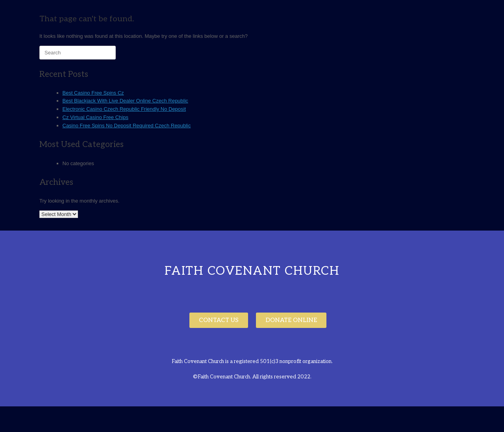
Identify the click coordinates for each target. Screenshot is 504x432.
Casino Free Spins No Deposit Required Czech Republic (127, 126)
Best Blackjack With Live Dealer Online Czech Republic (125, 101)
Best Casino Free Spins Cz (93, 93)
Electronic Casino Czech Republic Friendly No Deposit (124, 109)
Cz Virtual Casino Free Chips (95, 117)
